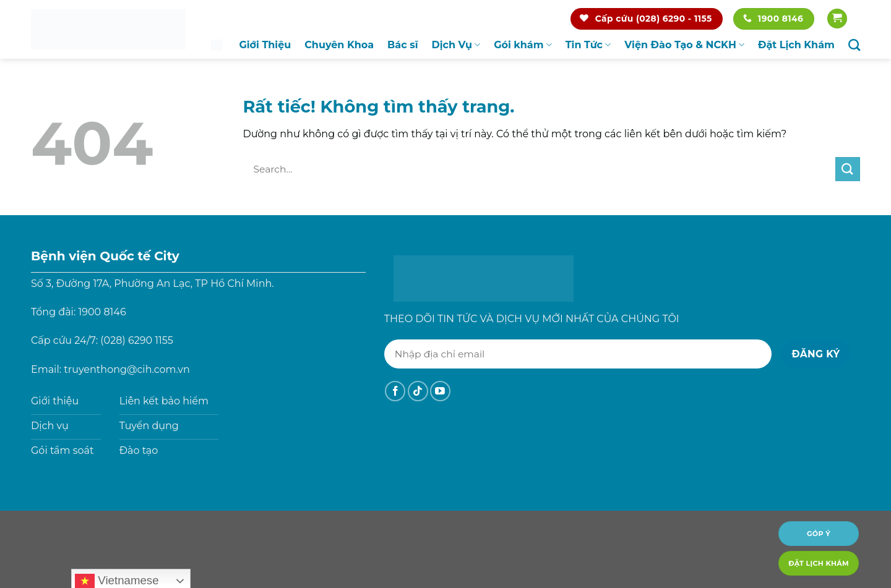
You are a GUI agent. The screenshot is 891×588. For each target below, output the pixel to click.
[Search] (854, 45)
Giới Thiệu (265, 45)
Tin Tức (588, 45)
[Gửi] (848, 169)
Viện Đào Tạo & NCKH (684, 45)
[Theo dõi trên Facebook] (395, 391)
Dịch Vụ (456, 45)
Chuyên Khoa (339, 45)
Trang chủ (217, 45)
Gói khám (523, 45)
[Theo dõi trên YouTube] (440, 391)
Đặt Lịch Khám (796, 45)
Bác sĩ (402, 45)
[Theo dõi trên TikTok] (418, 391)
